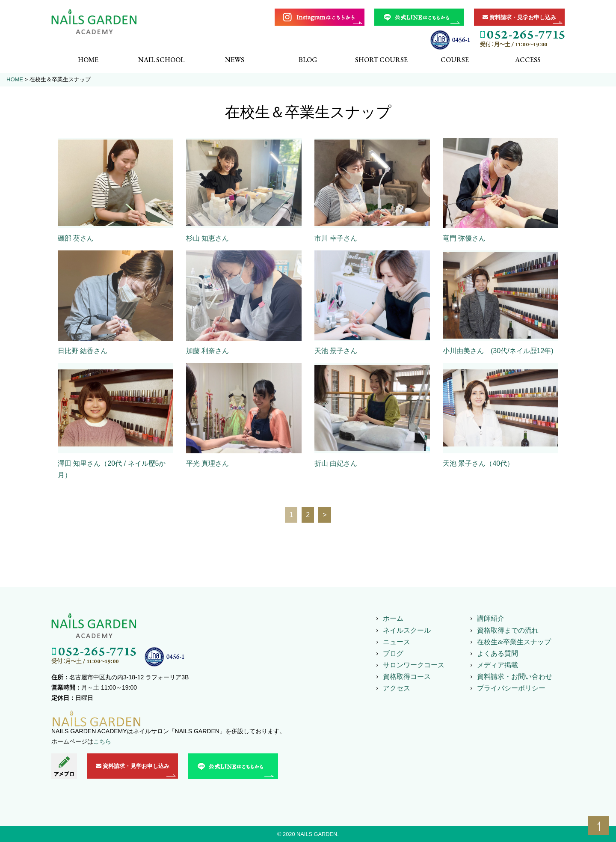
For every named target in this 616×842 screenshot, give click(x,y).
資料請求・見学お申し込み (519, 17)
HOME (15, 79)
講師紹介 (491, 618)
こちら (102, 741)
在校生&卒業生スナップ (514, 642)
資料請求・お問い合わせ (515, 677)
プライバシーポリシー (511, 688)
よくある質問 (498, 653)
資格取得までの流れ (508, 630)
